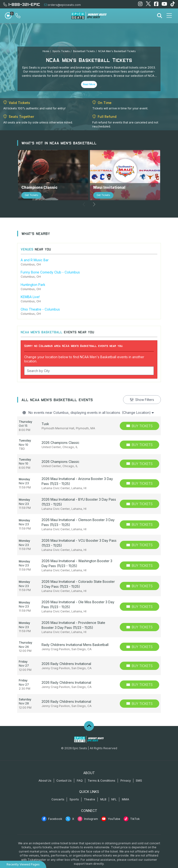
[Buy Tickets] (139, 415)
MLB (103, 788)
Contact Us (64, 770)
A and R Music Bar (35, 249)
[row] (89, 415)
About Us (45, 770)
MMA (126, 788)
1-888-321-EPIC (22, 4)
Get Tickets (31, 184)
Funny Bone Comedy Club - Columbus (50, 261)
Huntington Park (33, 274)
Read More (89, 84)
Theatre (89, 788)
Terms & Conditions (101, 770)
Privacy (126, 770)
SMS (139, 770)
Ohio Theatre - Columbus (40, 298)
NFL (114, 788)
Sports (74, 788)
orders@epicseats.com (62, 5)
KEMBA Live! (30, 286)
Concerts (58, 788)
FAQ (80, 770)
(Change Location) (138, 402)
